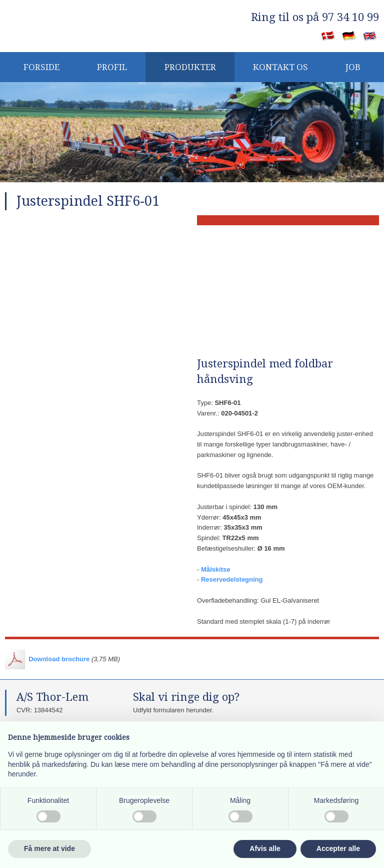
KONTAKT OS (280, 67)
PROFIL (112, 67)
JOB (353, 67)
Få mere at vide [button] (49, 848)
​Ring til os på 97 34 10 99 (315, 17)
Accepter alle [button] (338, 848)
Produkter (190, 67)
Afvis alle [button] (265, 848)
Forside (41, 67)
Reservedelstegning (232, 579)
